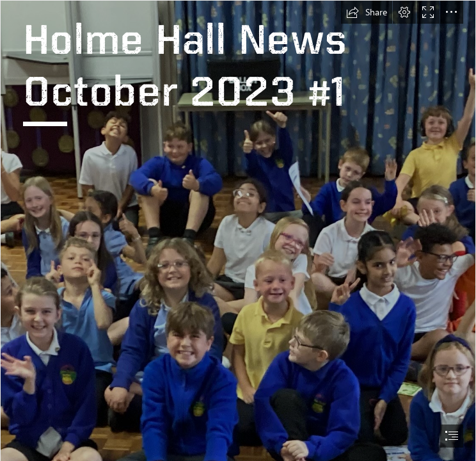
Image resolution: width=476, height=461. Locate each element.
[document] (238, 230)
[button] (367, 12)
